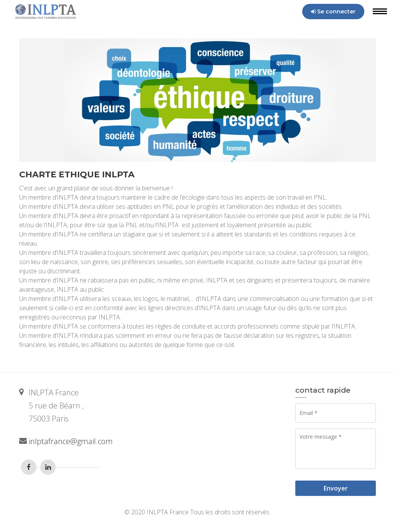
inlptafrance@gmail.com (71, 441)
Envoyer (336, 488)
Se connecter (333, 12)
